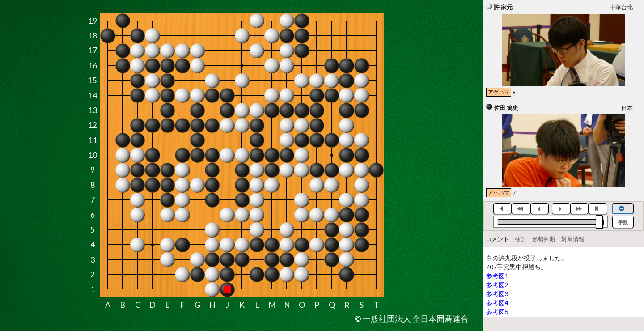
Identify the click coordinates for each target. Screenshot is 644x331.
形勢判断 (544, 239)
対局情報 (573, 239)
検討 (521, 239)
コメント (497, 239)
